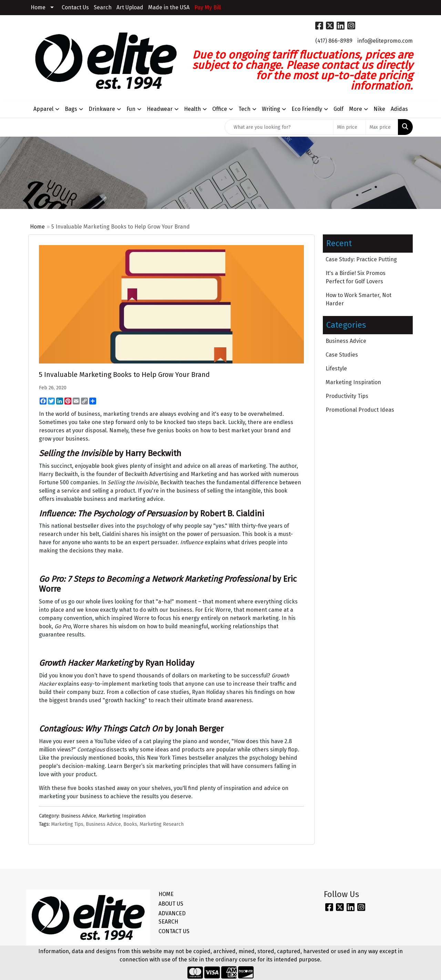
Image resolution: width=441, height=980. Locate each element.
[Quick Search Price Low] (350, 127)
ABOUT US (171, 904)
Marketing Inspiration (122, 816)
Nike (379, 109)
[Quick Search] (279, 127)
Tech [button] (244, 109)
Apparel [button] (43, 109)
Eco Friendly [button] (307, 109)
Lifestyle (336, 368)
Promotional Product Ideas (360, 410)
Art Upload (130, 7)
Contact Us (75, 7)
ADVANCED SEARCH (172, 918)
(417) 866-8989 (334, 41)
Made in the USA (169, 7)
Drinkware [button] (102, 109)
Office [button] (220, 109)
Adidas (399, 109)
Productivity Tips (347, 396)
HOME (166, 894)
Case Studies (342, 355)
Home (38, 7)
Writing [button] (271, 109)
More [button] (356, 109)
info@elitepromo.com (385, 41)
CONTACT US (174, 931)
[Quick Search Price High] (382, 127)
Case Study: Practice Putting (361, 259)
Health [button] (192, 109)
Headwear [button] (160, 109)
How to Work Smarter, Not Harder (358, 299)
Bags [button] (71, 109)
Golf (339, 109)
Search (103, 7)
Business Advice (79, 816)
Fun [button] (131, 109)
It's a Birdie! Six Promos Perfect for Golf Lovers (356, 277)
